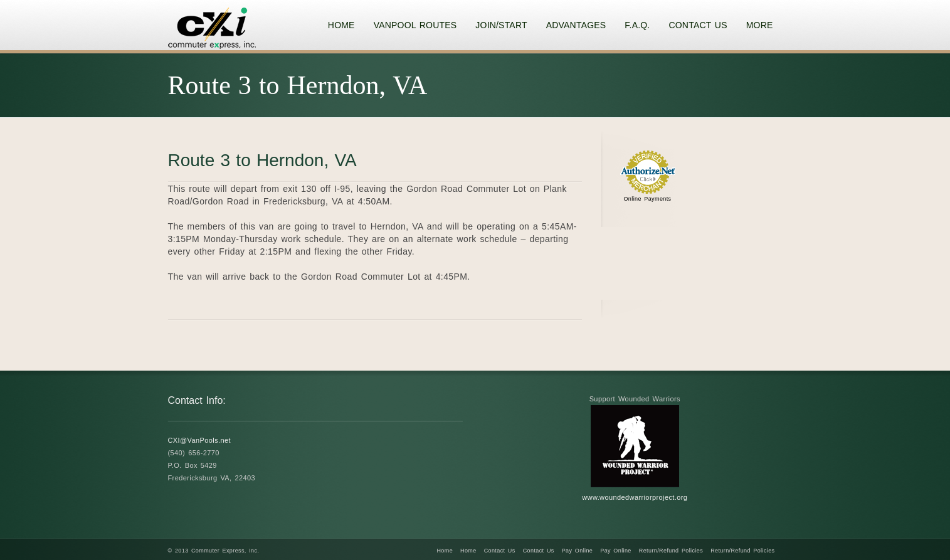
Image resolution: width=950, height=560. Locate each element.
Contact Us (500, 551)
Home (445, 551)
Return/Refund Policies (671, 551)
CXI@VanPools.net (200, 440)
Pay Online (578, 551)
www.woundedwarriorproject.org (635, 497)
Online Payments (647, 199)
